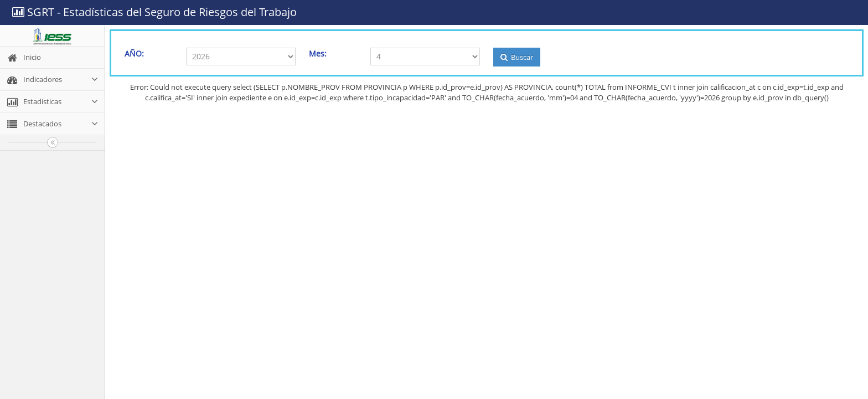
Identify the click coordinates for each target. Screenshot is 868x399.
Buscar (517, 57)
